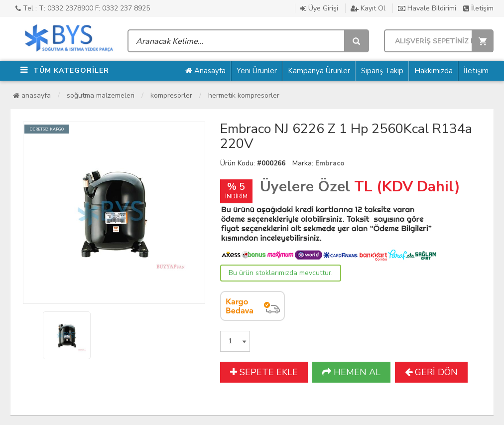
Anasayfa (205, 71)
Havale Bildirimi (427, 8)
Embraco (330, 163)
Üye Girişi (319, 8)
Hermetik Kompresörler (244, 95)
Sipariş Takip (382, 71)
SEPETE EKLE (264, 372)
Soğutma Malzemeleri (101, 95)
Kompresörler (171, 95)
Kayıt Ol (368, 8)
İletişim (478, 8)
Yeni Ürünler (257, 71)
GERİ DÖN (431, 372)
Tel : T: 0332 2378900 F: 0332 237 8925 (83, 8)
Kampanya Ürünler (319, 71)
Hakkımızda (434, 71)
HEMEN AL (351, 372)
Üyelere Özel (305, 187)
